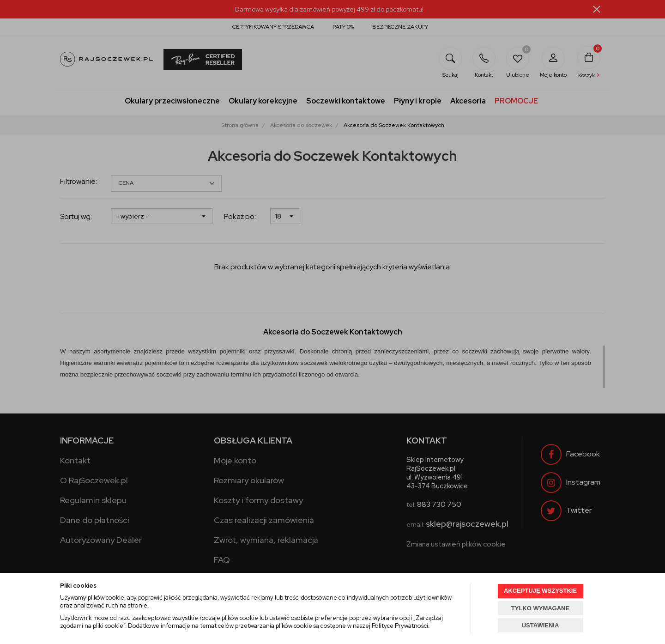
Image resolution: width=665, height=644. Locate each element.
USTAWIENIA (541, 625)
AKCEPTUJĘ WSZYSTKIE (540, 591)
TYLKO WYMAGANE (540, 608)
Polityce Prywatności (400, 626)
